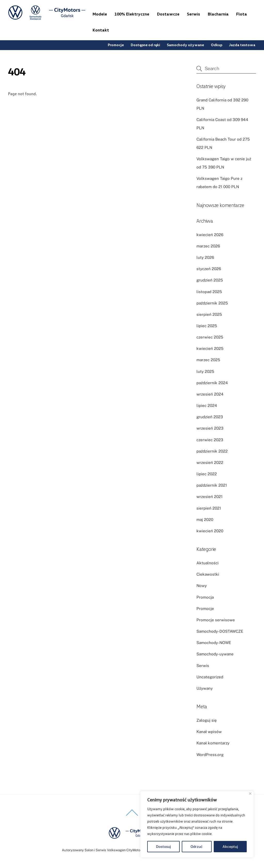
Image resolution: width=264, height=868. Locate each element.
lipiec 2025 (207, 326)
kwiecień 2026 (210, 235)
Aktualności (208, 563)
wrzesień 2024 (210, 394)
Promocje (116, 45)
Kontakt (101, 30)
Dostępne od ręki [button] (145, 45)
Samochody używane (185, 45)
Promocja (205, 597)
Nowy (202, 586)
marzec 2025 (208, 360)
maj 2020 (205, 520)
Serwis (193, 14)
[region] (197, 824)
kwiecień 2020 (210, 531)
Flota (242, 14)
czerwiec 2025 (210, 337)
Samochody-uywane (215, 654)
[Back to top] (132, 815)
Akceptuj (230, 847)
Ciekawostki (208, 574)
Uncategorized (210, 677)
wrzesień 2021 (209, 497)
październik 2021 (212, 485)
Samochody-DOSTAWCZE (220, 631)
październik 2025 (212, 303)
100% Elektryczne (132, 14)
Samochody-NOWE (214, 643)
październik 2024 (212, 383)
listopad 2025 (209, 292)
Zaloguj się (207, 720)
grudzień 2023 (210, 417)
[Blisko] (250, 794)
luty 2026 (205, 257)
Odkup (217, 45)
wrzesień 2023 (210, 428)
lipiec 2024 (207, 405)
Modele (100, 14)
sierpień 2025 (209, 314)
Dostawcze (168, 14)
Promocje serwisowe (216, 620)
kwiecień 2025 (210, 348)
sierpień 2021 (209, 508)
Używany (205, 688)
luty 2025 (205, 371)
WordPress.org (210, 755)
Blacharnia (218, 14)
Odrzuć (197, 847)
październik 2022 (212, 451)
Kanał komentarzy (213, 743)
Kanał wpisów (209, 732)
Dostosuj (163, 847)
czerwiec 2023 (210, 440)
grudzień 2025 (210, 280)
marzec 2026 (208, 246)
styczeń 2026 (209, 269)
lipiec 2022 (207, 474)
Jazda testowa (242, 45)
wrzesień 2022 (210, 463)
